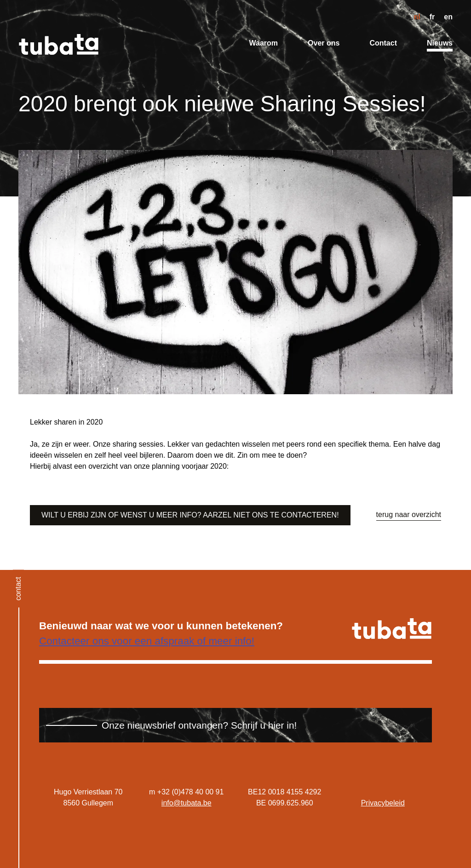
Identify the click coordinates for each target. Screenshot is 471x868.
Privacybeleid (383, 803)
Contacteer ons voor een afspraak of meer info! (147, 641)
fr (432, 17)
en (448, 17)
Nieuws (440, 43)
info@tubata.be (187, 803)
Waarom (264, 43)
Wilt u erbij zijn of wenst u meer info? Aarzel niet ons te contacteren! (190, 515)
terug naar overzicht (409, 514)
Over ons (324, 43)
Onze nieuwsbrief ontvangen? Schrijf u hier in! (199, 725)
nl (417, 17)
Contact (383, 43)
